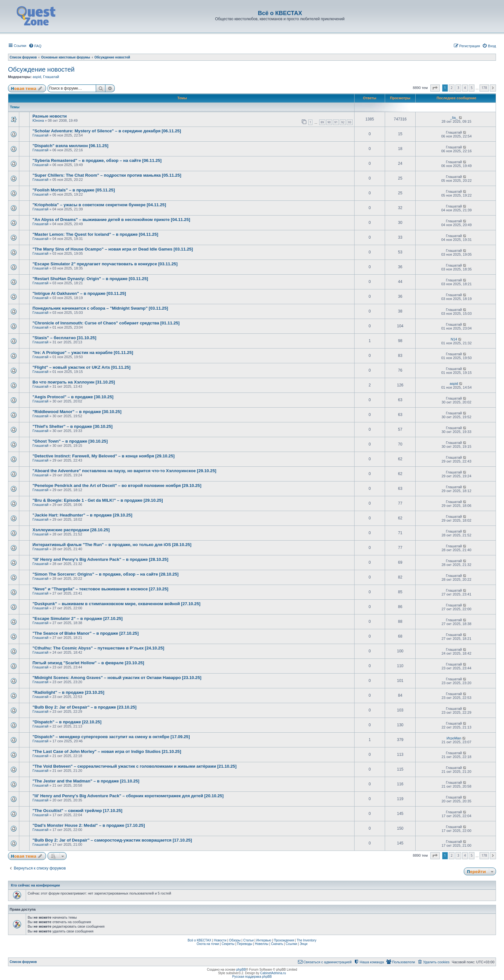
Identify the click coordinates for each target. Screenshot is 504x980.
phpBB (241, 970)
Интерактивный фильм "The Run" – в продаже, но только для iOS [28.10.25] (112, 545)
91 (336, 122)
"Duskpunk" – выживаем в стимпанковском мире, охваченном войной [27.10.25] (116, 604)
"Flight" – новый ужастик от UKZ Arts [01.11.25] (81, 367)
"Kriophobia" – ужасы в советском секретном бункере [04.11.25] (99, 205)
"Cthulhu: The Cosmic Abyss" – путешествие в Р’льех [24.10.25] (98, 648)
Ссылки (291, 944)
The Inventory (306, 940)
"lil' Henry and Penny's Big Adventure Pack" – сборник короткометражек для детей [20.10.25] (128, 796)
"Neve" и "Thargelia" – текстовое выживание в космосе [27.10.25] (100, 589)
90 (329, 122)
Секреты (228, 944)
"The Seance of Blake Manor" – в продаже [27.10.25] (85, 633)
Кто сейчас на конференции (35, 885)
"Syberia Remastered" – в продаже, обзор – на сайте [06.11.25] (97, 160)
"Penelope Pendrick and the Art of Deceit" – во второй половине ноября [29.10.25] (117, 486)
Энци (303, 944)
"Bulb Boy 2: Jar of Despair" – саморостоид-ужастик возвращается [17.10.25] (112, 840)
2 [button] (452, 88)
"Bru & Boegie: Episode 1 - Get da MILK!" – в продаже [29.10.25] (98, 500)
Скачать (277, 944)
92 (343, 122)
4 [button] (465, 88)
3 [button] (458, 88)
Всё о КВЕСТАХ (200, 940)
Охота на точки (208, 944)
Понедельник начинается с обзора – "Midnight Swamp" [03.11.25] (100, 308)
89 (322, 122)
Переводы (244, 944)
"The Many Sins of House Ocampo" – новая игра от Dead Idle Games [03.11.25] (113, 249)
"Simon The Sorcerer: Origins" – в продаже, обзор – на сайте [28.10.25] (105, 574)
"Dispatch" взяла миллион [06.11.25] (70, 146)
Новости (220, 940)
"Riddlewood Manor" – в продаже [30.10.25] (77, 412)
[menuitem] (35, 46)
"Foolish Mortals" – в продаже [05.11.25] (74, 190)
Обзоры (235, 940)
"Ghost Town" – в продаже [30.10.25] (70, 441)
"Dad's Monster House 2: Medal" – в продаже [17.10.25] (89, 825)
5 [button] (472, 88)
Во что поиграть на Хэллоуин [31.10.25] (74, 382)
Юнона (38, 120)
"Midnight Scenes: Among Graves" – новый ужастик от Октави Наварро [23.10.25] (117, 678)
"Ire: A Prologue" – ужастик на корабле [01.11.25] (83, 353)
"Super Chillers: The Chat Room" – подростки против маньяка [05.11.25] (107, 175)
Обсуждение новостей (41, 69)
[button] (435, 88)
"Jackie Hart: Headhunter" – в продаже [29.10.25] (82, 515)
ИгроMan (454, 738)
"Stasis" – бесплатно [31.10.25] (64, 338)
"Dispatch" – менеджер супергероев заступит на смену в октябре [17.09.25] (111, 737)
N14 (454, 339)
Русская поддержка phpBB (252, 977)
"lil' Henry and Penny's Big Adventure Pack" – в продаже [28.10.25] (100, 559)
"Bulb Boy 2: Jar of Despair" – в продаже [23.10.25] (85, 707)
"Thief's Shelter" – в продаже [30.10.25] (72, 426)
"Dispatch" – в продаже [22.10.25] (67, 722)
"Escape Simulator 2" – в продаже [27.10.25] (78, 618)
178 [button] (484, 88)
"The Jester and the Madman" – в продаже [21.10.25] (86, 781)
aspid (37, 77)
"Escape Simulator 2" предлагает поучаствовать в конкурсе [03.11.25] (105, 264)
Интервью (264, 940)
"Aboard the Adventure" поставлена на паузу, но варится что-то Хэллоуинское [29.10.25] (124, 471)
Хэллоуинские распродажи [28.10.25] (71, 530)
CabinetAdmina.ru (273, 973)
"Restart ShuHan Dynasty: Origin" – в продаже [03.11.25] (90, 279)
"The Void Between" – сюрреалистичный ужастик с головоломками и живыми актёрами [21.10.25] (135, 766)
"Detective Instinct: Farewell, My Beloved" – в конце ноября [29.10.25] (104, 456)
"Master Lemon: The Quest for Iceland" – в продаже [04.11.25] (95, 234)
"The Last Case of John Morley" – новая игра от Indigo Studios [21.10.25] (107, 751)
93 (350, 122)
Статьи (248, 940)
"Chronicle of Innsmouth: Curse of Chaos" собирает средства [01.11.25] (106, 323)
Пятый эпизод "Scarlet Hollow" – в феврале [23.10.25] (88, 663)
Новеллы (262, 944)
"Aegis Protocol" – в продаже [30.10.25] (73, 397)
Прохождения (284, 940)
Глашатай (51, 77)
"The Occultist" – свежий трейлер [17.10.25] (77, 811)
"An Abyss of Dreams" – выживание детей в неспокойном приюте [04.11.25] (111, 220)
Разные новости (50, 116)
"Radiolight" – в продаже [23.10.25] (68, 692)
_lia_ (454, 118)
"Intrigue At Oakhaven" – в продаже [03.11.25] (79, 293)
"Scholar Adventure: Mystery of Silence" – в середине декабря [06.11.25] (107, 131)
